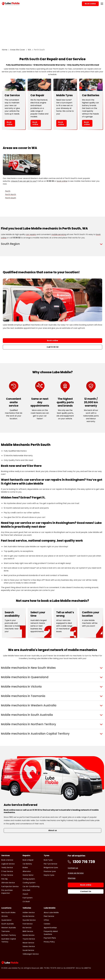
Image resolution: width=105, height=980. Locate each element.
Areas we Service (76, 873)
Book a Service (7, 860)
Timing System (29, 879)
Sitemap (72, 878)
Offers (46, 920)
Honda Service (28, 916)
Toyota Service (29, 939)
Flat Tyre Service (50, 864)
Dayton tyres (49, 875)
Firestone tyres (50, 871)
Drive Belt (26, 890)
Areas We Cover (18, 50)
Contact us (73, 868)
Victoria (4, 916)
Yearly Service (7, 868)
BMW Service (28, 931)
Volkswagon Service (31, 954)
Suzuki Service (28, 950)
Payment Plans (50, 938)
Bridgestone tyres (51, 868)
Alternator (27, 871)
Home (5, 50)
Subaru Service (29, 946)
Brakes (25, 868)
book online (62, 181)
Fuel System (28, 898)
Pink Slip (5, 879)
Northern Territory (9, 935)
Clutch (25, 894)
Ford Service (28, 924)
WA (29, 50)
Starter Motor (28, 875)
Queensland (6, 920)
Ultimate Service (8, 883)
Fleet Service (49, 916)
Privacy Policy (49, 942)
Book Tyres (48, 860)
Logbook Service (8, 864)
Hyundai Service (29, 920)
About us (53, 830)
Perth (8, 191)
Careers (47, 924)
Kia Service (27, 928)
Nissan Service (28, 943)
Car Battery (27, 864)
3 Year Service (7, 871)
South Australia (8, 924)
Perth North (11, 194)
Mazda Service (29, 935)
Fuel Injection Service (10, 886)
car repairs (31, 234)
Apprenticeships (50, 928)
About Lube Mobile (51, 912)
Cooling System (29, 883)
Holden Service (29, 912)
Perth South (11, 198)
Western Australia (9, 928)
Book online (10, 123)
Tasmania (5, 931)
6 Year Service (7, 875)
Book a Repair (28, 860)
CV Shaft (26, 902)
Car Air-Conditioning (31, 886)
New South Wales (8, 912)
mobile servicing (59, 234)
